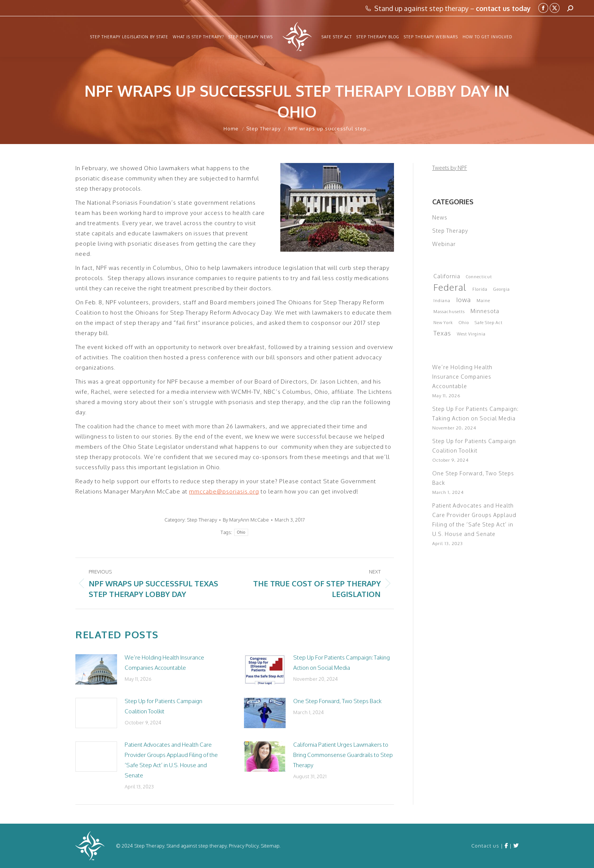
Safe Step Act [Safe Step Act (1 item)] (489, 323)
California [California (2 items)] (447, 276)
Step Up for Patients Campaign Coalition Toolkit (163, 706)
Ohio (241, 532)
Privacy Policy (244, 846)
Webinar (444, 244)
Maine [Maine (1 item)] (483, 301)
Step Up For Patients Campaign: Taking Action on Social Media (342, 663)
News (440, 217)
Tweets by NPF (450, 168)
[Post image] (96, 669)
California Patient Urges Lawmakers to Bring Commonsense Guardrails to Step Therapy (343, 755)
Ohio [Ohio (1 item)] (464, 323)
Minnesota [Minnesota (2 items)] (485, 311)
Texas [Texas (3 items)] (442, 333)
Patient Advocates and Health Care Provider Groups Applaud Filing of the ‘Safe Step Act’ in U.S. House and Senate (171, 760)
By (246, 520)
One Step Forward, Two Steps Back (337, 701)
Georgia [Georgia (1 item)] (502, 289)
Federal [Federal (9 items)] (450, 287)
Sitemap (270, 846)
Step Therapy (202, 520)
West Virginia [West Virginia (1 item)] (471, 334)
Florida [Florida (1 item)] (480, 289)
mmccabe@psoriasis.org (224, 491)
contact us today (503, 8)
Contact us (485, 846)
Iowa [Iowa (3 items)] (463, 300)
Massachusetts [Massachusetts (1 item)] (449, 312)
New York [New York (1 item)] (443, 323)
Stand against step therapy (196, 846)
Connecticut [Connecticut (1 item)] (479, 277)
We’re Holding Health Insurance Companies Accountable (164, 663)
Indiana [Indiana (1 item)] (442, 301)
